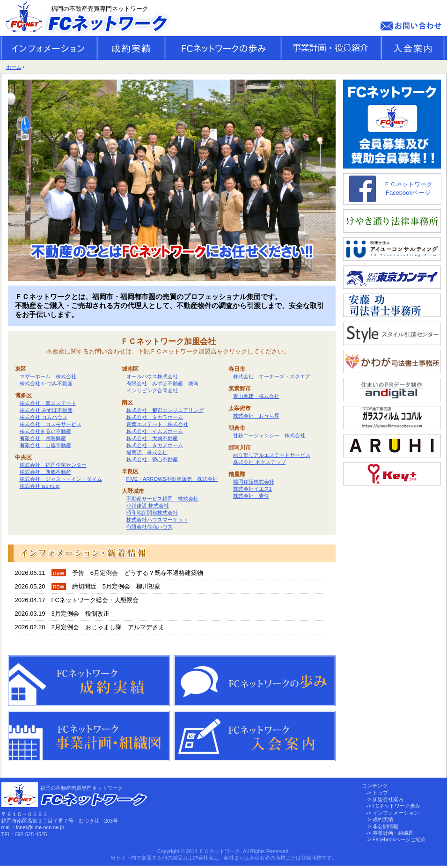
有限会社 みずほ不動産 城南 (162, 383)
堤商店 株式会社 (147, 452)
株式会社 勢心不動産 (152, 459)
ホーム (14, 67)
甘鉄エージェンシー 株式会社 (269, 435)
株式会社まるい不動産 (45, 431)
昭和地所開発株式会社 (152, 513)
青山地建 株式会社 (256, 396)
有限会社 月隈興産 (43, 438)
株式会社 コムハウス (44, 417)
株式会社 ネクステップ (260, 462)
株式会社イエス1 (253, 489)
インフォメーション (396, 813)
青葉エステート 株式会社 (157, 424)
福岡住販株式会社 (254, 482)
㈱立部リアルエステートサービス (272, 455)
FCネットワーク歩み (397, 806)
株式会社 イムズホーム (155, 431)
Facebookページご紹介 (399, 839)
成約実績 (383, 819)
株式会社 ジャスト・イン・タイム (61, 479)
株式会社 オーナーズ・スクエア (272, 376)
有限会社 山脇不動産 (45, 445)
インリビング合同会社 (152, 390)
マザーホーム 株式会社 (48, 376)
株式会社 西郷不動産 (45, 472)
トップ (380, 793)
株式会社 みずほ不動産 (46, 410)
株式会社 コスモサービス (51, 424)
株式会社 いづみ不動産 (46, 383)
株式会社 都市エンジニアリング (165, 410)
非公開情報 (385, 826)
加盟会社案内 (388, 799)
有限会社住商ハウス (150, 527)
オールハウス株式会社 (152, 376)
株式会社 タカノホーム (155, 445)
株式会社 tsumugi (40, 486)
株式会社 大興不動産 (152, 438)
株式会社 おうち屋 (256, 416)
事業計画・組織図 (393, 833)
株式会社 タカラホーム (155, 417)
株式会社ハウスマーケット (157, 520)
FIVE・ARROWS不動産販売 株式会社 (172, 479)
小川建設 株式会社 (148, 506)
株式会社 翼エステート (48, 403)
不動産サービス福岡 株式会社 (162, 499)
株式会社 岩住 (251, 496)
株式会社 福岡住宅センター (53, 465)
